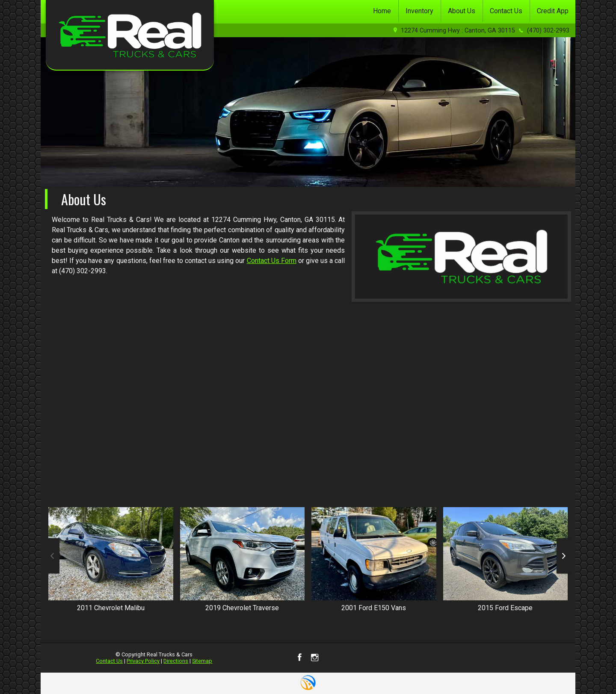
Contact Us (109, 661)
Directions (176, 661)
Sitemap (202, 661)
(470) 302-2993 (548, 31)
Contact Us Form (272, 261)
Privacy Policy (143, 661)
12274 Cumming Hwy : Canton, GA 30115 (458, 31)
